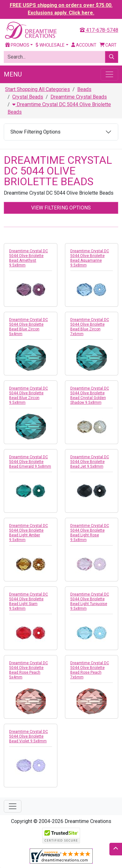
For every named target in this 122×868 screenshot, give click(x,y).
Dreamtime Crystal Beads (79, 97)
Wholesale (50, 45)
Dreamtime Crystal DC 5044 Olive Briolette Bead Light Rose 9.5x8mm (90, 533)
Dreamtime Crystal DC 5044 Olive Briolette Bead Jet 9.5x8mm (90, 462)
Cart (108, 45)
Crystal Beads (28, 97)
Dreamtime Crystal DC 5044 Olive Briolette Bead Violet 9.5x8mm (29, 736)
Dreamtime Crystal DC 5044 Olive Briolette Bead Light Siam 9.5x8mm (29, 601)
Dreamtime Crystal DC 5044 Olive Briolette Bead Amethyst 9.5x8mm (29, 258)
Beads (84, 89)
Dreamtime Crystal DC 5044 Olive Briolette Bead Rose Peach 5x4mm (29, 670)
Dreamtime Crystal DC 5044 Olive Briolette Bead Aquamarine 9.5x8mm (90, 258)
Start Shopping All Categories (38, 89)
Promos (17, 45)
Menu (13, 74)
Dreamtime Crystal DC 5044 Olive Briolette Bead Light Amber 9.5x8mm (29, 533)
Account (84, 45)
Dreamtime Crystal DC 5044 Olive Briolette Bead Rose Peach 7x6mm (90, 670)
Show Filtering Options (35, 132)
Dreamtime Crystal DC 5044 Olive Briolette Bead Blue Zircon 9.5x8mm (29, 395)
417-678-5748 (99, 30)
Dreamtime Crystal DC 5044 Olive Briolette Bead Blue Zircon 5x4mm (29, 327)
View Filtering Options (61, 208)
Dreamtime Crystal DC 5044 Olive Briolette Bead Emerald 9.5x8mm (30, 462)
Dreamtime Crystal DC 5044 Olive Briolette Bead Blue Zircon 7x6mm (90, 327)
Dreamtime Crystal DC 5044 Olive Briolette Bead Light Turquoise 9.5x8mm (90, 601)
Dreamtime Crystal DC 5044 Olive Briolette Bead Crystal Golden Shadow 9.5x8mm (90, 395)
